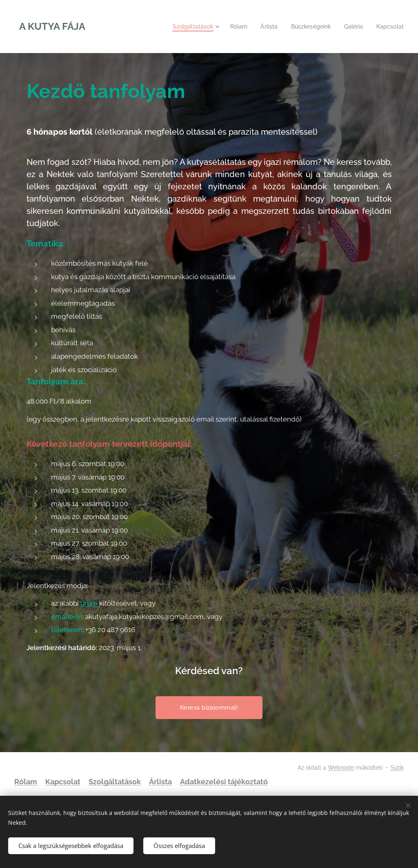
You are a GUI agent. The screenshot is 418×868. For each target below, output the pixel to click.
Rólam (26, 782)
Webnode (341, 768)
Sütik (397, 768)
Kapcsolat (63, 782)
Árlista (160, 782)
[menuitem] (186, 27)
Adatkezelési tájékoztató (224, 782)
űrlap (90, 603)
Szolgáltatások (115, 782)
